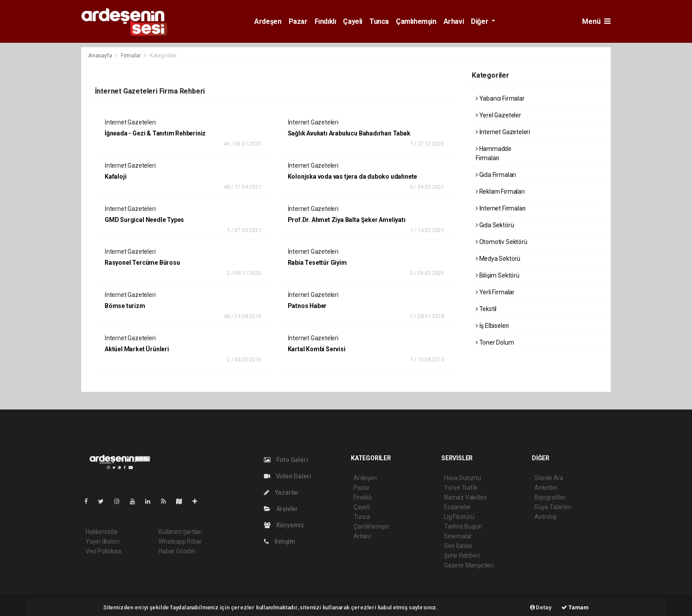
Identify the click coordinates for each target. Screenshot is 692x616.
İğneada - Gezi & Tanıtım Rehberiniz (155, 133)
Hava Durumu (463, 478)
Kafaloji (115, 177)
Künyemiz (284, 525)
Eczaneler (457, 507)
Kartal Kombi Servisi (317, 349)
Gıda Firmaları (496, 175)
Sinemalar (458, 536)
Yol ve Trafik (461, 488)
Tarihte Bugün (463, 526)
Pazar (298, 21)
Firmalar (131, 55)
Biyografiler (550, 497)
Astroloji (545, 517)
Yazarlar (281, 492)
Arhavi (454, 21)
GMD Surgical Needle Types (144, 220)
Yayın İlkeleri (102, 541)
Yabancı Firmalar (500, 98)
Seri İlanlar (458, 546)
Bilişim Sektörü (498, 275)
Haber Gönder (177, 551)
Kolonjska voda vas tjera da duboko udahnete (353, 177)
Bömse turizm (125, 306)
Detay (541, 607)
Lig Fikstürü (459, 517)
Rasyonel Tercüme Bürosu (142, 263)
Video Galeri (287, 476)
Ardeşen (268, 21)
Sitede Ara (549, 478)
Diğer (480, 21)
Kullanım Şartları (180, 532)
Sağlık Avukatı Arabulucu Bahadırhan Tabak (349, 133)
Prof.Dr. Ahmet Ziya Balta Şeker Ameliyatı (347, 220)
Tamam (575, 607)
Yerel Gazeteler (498, 115)
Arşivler (281, 509)
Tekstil (486, 309)
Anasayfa (101, 55)
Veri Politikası (103, 551)
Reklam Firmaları (500, 192)
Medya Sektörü (498, 259)
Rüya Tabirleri (553, 507)
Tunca (379, 21)
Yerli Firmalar (495, 292)
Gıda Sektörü (495, 225)
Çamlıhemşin (416, 21)
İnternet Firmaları (501, 208)
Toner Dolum (495, 342)
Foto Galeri (286, 460)
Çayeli (353, 21)
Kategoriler (163, 55)
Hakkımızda (102, 532)
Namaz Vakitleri (465, 497)
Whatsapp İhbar (180, 541)
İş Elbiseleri (492, 326)
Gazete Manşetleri (469, 565)
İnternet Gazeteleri (503, 132)
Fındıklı (325, 21)
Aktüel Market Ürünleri (137, 349)
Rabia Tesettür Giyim (317, 263)
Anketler (546, 488)
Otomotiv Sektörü (502, 242)
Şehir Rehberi (462, 556)
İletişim (280, 541)
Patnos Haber (307, 306)
